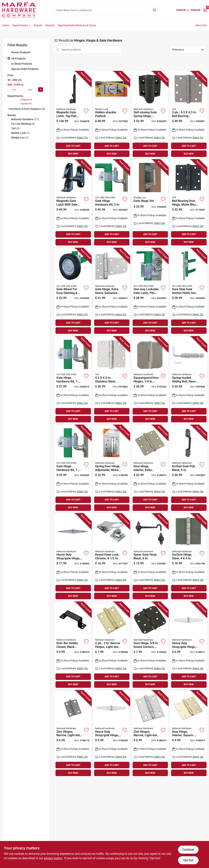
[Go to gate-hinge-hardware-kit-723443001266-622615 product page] (73, 380)
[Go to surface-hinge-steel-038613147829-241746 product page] (188, 557)
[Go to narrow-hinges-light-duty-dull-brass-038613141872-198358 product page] (111, 645)
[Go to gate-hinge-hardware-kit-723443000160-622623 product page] (73, 469)
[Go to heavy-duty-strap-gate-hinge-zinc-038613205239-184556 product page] (73, 557)
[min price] (14, 90)
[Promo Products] (9, 52)
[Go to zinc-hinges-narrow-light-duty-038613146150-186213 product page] (150, 734)
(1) (20, 133)
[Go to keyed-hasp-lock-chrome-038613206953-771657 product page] (111, 557)
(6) (23, 124)
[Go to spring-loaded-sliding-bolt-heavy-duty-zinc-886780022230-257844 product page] (188, 380)
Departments (20, 25)
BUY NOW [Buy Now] (73, 154)
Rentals (50, 25)
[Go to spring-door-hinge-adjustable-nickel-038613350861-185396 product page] (111, 469)
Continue (188, 850)
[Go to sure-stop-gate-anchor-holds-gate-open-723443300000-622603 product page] (188, 292)
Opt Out (188, 860)
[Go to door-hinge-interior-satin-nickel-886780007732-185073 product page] (150, 469)
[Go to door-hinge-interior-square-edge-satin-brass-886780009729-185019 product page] (188, 734)
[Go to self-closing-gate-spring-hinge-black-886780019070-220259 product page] (150, 115)
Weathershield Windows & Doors (77, 25)
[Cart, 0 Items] (205, 10)
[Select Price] (41, 90)
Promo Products (21, 52)
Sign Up (196, 10)
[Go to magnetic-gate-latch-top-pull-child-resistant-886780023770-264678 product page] (73, 115)
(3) (15, 128)
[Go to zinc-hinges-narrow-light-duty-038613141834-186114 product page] (73, 734)
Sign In (181, 10)
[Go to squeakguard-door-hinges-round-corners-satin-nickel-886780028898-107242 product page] (150, 380)
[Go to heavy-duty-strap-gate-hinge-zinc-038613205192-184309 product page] (111, 734)
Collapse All (26, 100)
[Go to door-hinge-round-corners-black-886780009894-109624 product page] (150, 645)
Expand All (26, 104)
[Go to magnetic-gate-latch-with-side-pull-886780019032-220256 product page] (73, 203)
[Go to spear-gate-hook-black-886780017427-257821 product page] (150, 557)
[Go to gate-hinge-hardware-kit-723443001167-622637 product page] (111, 203)
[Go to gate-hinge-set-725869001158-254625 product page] (150, 203)
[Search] (155, 10)
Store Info (201, 25)
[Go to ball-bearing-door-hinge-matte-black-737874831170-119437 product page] (188, 203)
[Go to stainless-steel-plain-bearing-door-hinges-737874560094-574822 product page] (111, 380)
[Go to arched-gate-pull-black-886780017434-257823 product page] (188, 469)
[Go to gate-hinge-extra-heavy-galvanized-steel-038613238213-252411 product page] (111, 292)
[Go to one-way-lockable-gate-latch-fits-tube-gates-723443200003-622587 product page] (150, 292)
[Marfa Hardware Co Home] (19, 10)
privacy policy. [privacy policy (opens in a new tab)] (53, 858)
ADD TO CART (73, 146)
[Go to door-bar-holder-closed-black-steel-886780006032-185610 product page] (73, 645)
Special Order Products (25, 69)
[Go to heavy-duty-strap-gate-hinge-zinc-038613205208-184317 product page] (188, 645)
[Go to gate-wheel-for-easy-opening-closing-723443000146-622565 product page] (73, 292)
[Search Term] (106, 10)
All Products (18, 59)
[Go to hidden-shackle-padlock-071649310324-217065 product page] (111, 115)
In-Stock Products (22, 64)
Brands (38, 25)
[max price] (30, 90)
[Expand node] (8, 109)
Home (6, 25)
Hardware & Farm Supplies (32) (28, 109)
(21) (25, 119)
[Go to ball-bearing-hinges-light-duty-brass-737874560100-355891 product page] (188, 115)
